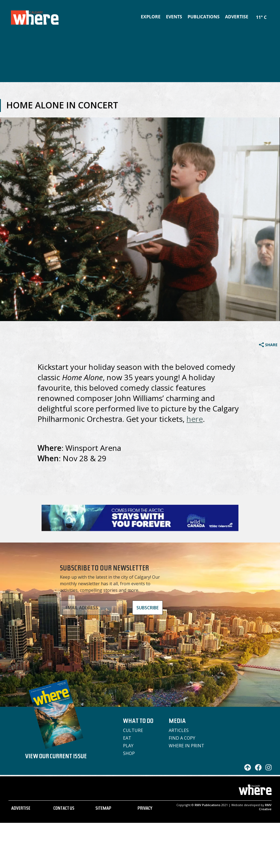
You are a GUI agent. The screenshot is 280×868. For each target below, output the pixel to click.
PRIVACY (145, 809)
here (195, 419)
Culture (133, 730)
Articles (179, 730)
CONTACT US (64, 809)
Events (174, 17)
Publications (204, 17)
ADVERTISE (21, 809)
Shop (129, 753)
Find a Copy (182, 738)
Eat (127, 738)
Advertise (237, 17)
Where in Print (186, 746)
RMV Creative (265, 807)
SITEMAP (103, 809)
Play (128, 746)
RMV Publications (208, 805)
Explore (151, 17)
